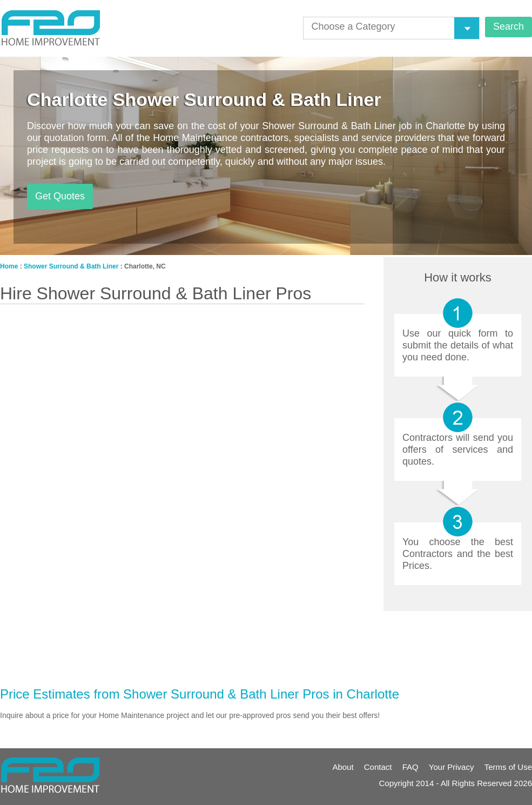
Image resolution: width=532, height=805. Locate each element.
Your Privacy (452, 767)
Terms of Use (508, 767)
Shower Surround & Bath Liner (71, 266)
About (343, 767)
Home (9, 266)
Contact (378, 767)
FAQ (410, 767)
